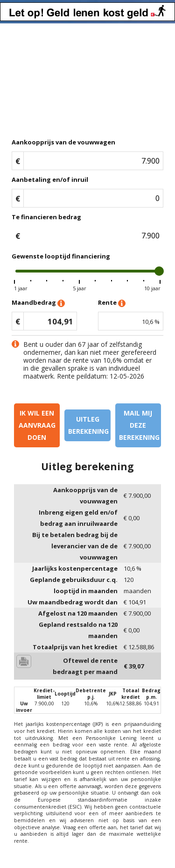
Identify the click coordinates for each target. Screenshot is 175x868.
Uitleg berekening (88, 425)
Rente (112, 303)
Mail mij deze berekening (139, 425)
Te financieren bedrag (46, 217)
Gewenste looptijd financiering (61, 256)
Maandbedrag (38, 303)
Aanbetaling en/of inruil (50, 179)
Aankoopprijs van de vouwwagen (63, 142)
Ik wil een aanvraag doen (37, 425)
